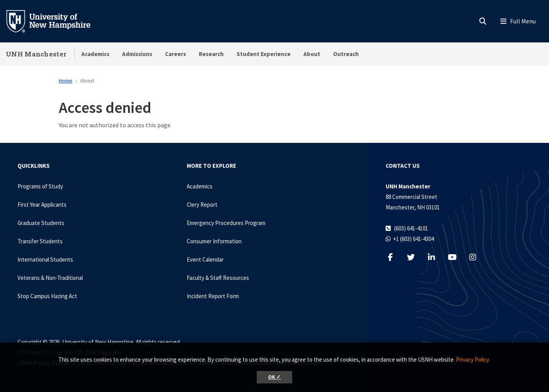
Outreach (346, 54)
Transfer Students (40, 241)
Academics (95, 54)
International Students (45, 259)
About (312, 54)
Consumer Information (214, 241)
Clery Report (202, 205)
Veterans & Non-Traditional (50, 278)
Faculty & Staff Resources (218, 278)
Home (66, 81)
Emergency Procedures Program (226, 223)
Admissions (137, 54)
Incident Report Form (213, 296)
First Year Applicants (42, 205)
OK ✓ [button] (274, 377)
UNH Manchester (36, 54)
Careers (175, 54)
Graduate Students (41, 223)
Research (211, 54)
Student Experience (264, 54)
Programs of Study (40, 186)
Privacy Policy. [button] (473, 359)
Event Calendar (205, 259)
